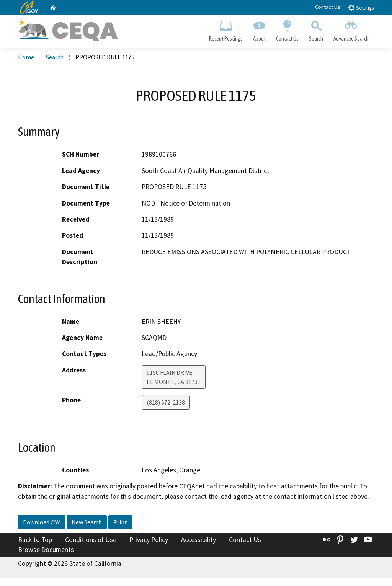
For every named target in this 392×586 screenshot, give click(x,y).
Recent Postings (226, 29)
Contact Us (328, 7)
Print (120, 522)
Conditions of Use (91, 540)
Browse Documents (46, 550)
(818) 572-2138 (166, 402)
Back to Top (35, 540)
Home (26, 57)
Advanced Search (351, 29)
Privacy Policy (149, 540)
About (259, 29)
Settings (361, 7)
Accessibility (198, 540)
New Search (87, 522)
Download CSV (42, 522)
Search (316, 29)
